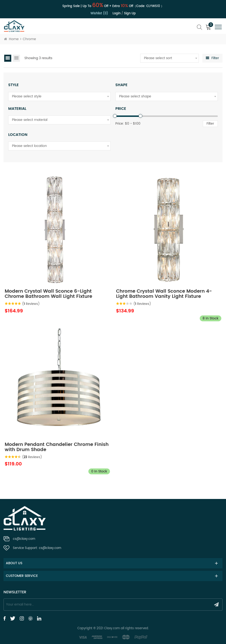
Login (117, 13)
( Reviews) (31, 304)
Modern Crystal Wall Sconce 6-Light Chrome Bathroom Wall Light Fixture (48, 294)
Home (11, 39)
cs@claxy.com (24, 539)
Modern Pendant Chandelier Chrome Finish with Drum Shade (57, 447)
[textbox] (169, 58)
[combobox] (169, 58)
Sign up (130, 13)
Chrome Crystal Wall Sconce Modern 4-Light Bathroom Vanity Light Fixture (164, 294)
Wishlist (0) (99, 13)
